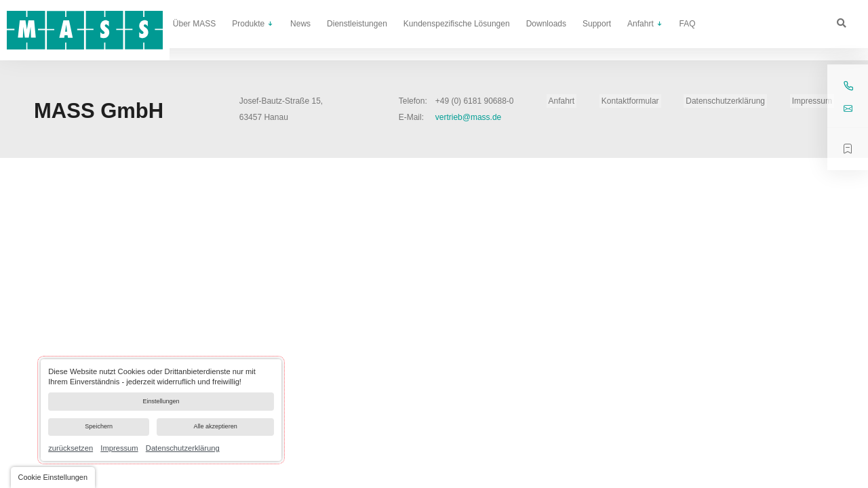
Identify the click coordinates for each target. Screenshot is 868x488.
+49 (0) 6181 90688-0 (475, 101)
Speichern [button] (98, 425)
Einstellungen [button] (161, 395)
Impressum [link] (119, 448)
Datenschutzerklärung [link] (183, 448)
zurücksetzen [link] (71, 448)
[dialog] (161, 405)
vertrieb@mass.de (469, 117)
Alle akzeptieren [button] (214, 425)
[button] (54, 477)
